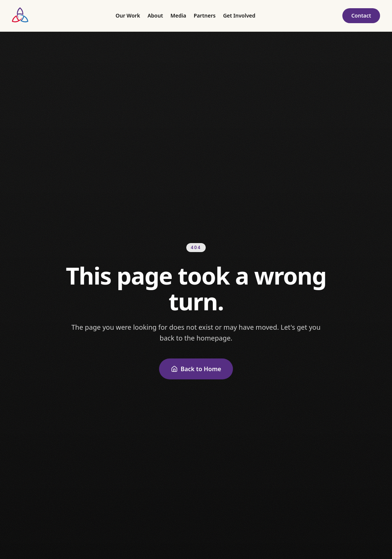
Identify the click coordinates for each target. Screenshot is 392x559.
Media (178, 15)
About (155, 15)
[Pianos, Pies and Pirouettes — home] (20, 16)
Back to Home (196, 369)
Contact (361, 15)
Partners (205, 15)
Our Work (128, 15)
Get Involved (239, 15)
